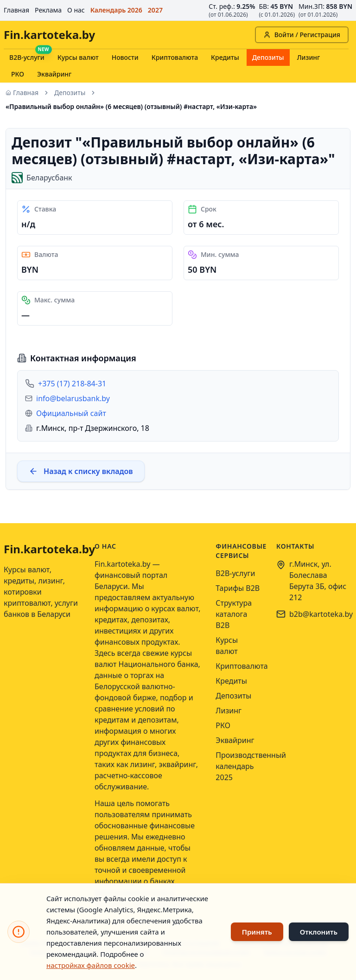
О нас (76, 10)
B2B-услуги (27, 57)
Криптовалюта (175, 57)
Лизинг (309, 57)
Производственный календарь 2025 (251, 766)
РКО (18, 74)
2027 (155, 10)
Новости (125, 57)
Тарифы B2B (238, 588)
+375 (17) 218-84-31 (72, 384)
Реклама (48, 10)
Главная (16, 10)
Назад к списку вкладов (81, 471)
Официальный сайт (71, 413)
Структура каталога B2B (234, 614)
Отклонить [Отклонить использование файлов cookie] (319, 932)
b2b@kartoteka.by (321, 614)
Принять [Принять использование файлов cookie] (257, 932)
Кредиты (225, 57)
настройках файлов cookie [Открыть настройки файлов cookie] (91, 965)
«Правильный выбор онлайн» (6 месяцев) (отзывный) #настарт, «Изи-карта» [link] (131, 106)
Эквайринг (54, 74)
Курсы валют (78, 57)
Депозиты (268, 57)
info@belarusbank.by (73, 398)
